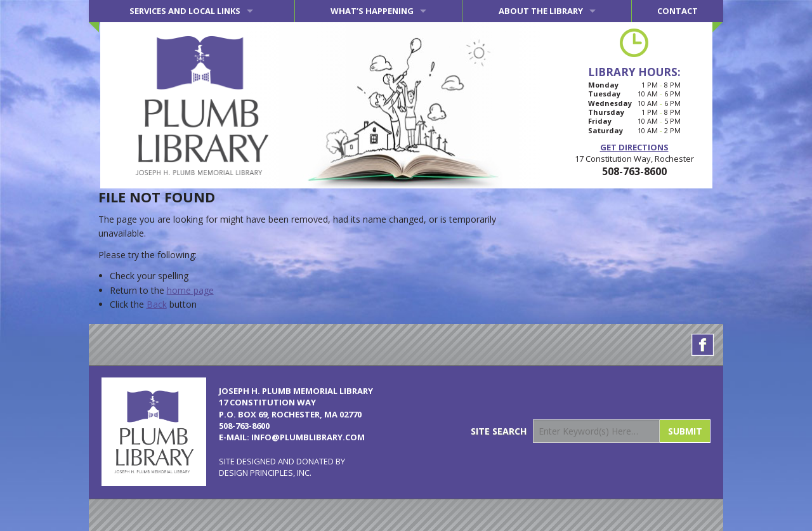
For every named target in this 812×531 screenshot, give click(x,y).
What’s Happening (372, 11)
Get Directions (634, 147)
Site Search (499, 431)
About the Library (541, 11)
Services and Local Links (185, 11)
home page (190, 290)
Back (157, 304)
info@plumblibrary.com (308, 437)
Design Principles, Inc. (265, 473)
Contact (678, 11)
